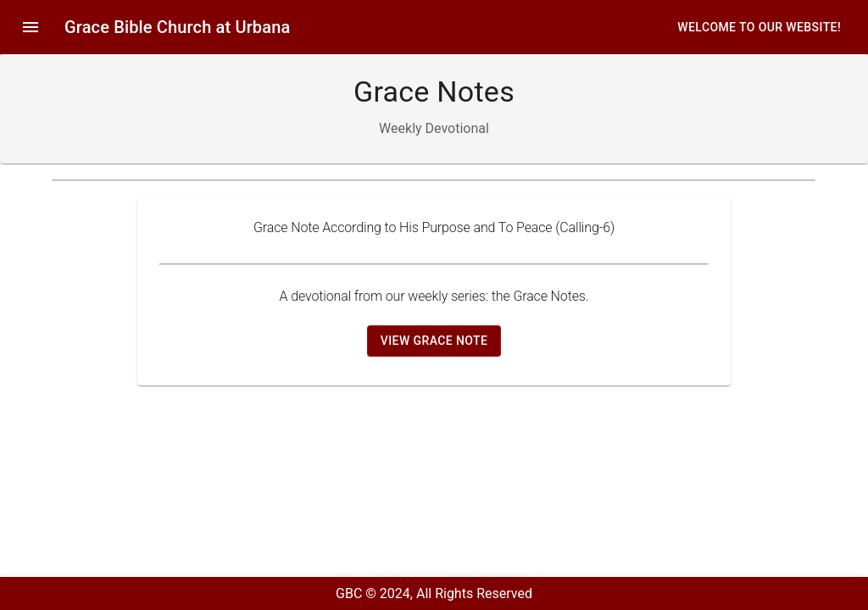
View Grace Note (434, 341)
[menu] (31, 27)
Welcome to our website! (759, 28)
